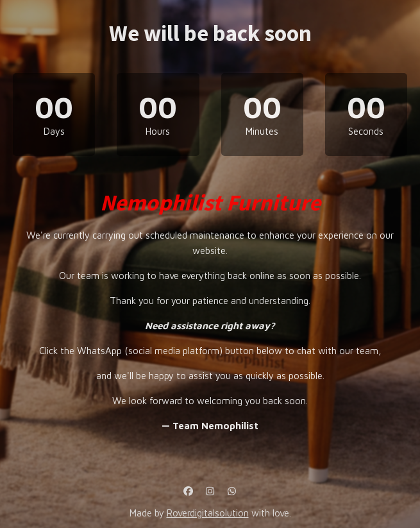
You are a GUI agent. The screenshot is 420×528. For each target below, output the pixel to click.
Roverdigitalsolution (208, 513)
